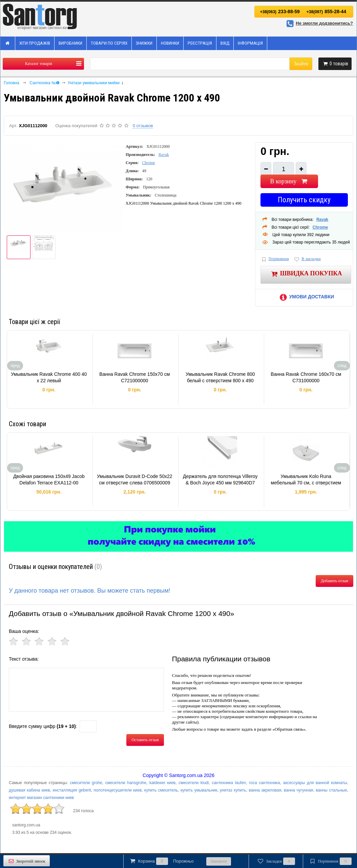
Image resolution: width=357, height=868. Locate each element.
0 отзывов (143, 126)
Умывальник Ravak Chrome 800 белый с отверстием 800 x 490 (220, 378)
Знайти (301, 64)
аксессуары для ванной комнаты (315, 783)
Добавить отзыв (334, 581)
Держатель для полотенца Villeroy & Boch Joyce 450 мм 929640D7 (220, 480)
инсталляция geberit (72, 790)
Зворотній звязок (27, 861)
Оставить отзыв (145, 740)
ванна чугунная (298, 790)
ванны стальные (331, 790)
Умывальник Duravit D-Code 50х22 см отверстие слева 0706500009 (135, 480)
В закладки (307, 259)
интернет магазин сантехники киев (41, 798)
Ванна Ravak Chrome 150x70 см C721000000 (134, 378)
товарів (335, 64)
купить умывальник (199, 790)
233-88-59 (280, 12)
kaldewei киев (162, 783)
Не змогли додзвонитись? (319, 23)
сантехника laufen (229, 783)
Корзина (161, 861)
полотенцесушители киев (118, 790)
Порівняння (275, 259)
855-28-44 (326, 12)
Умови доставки (306, 297)
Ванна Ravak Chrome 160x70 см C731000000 (306, 378)
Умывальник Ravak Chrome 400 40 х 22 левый (49, 378)
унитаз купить (233, 790)
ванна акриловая (265, 790)
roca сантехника (265, 783)
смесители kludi (194, 783)
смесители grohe (86, 783)
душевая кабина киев (29, 790)
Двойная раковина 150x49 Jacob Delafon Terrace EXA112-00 (49, 480)
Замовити (219, 861)
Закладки (276, 861)
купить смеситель (161, 790)
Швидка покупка (306, 274)
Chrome (149, 163)
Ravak (164, 155)
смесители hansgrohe (126, 783)
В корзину (289, 181)
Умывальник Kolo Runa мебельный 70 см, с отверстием (306, 480)
